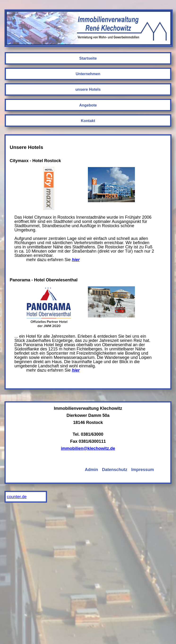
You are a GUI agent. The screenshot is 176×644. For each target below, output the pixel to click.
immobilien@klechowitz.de (88, 448)
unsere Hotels (88, 89)
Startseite (88, 58)
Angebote (88, 105)
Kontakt (88, 121)
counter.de (17, 497)
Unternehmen (88, 74)
